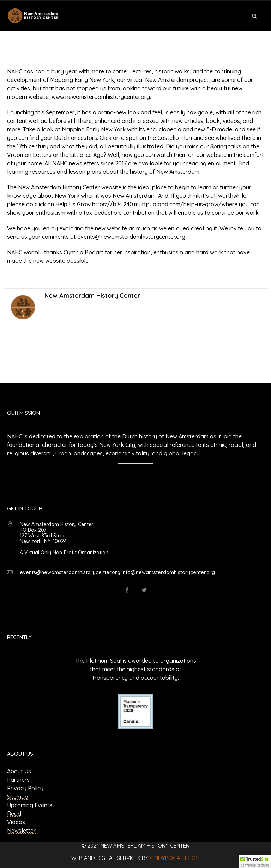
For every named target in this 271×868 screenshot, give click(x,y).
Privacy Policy (25, 788)
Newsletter (21, 831)
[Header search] (254, 16)
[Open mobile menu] (234, 16)
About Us (19, 771)
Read (14, 814)
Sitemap (18, 797)
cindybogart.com (175, 858)
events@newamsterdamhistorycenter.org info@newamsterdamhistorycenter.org (117, 572)
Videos (17, 822)
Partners (18, 780)
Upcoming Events (30, 805)
